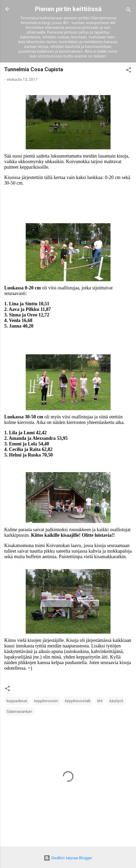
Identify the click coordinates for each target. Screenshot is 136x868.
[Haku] (129, 11)
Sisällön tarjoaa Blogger (68, 858)
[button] (129, 71)
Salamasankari (19, 712)
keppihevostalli (78, 701)
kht (100, 701)
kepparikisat (17, 701)
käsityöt (116, 701)
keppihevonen (46, 701)
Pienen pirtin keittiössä (68, 9)
